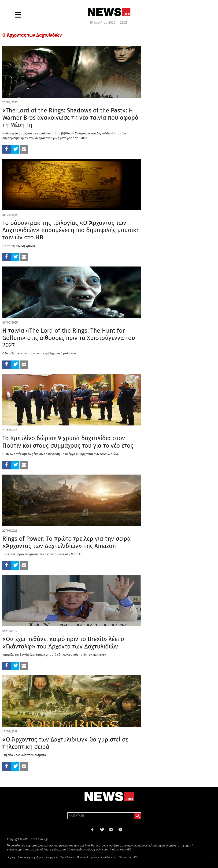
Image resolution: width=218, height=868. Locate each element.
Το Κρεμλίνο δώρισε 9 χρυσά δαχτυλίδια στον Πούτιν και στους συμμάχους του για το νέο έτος (68, 442)
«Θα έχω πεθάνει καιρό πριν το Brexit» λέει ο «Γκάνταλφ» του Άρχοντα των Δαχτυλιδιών (63, 643)
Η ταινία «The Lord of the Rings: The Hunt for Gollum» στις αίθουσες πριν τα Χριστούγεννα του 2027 (69, 338)
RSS (136, 857)
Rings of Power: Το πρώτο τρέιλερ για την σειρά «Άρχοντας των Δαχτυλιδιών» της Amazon (67, 542)
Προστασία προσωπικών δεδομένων (97, 857)
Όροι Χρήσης (67, 857)
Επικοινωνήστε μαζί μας (30, 857)
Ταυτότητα (125, 857)
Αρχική (11, 857)
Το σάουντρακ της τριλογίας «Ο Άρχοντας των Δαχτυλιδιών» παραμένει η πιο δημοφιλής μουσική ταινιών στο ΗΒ (71, 230)
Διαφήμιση (52, 857)
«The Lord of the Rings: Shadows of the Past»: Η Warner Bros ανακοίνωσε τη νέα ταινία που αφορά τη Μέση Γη (70, 118)
